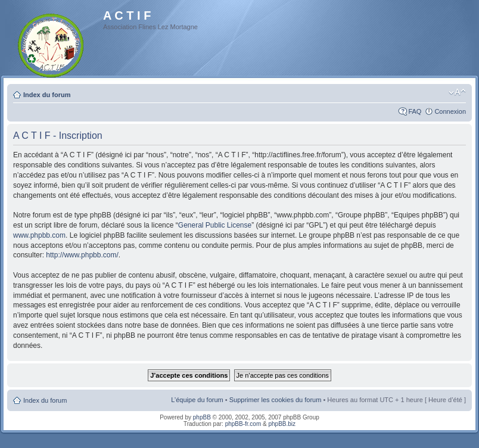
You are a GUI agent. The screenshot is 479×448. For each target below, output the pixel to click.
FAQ (415, 111)
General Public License (215, 225)
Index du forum (47, 95)
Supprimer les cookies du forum (276, 400)
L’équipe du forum (197, 400)
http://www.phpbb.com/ (82, 255)
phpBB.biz (282, 424)
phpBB (202, 417)
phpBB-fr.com (243, 424)
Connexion (450, 111)
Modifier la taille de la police (457, 92)
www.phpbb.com (39, 235)
